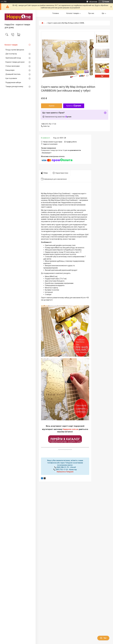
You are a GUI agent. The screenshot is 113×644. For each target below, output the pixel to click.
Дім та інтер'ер (11, 54)
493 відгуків (93, 2)
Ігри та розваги (11, 78)
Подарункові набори (13, 82)
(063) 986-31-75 (63, 467)
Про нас (91, 13)
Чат (103, 638)
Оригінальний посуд (13, 58)
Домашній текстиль (13, 74)
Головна (56, 13)
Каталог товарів (11, 45)
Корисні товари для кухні (15, 62)
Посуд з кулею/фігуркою (15, 50)
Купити (52, 106)
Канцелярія (10, 70)
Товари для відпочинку (14, 86)
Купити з (74, 106)
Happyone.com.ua (70, 429)
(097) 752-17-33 (62, 470)
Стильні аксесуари (13, 66)
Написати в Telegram (65, 472)
